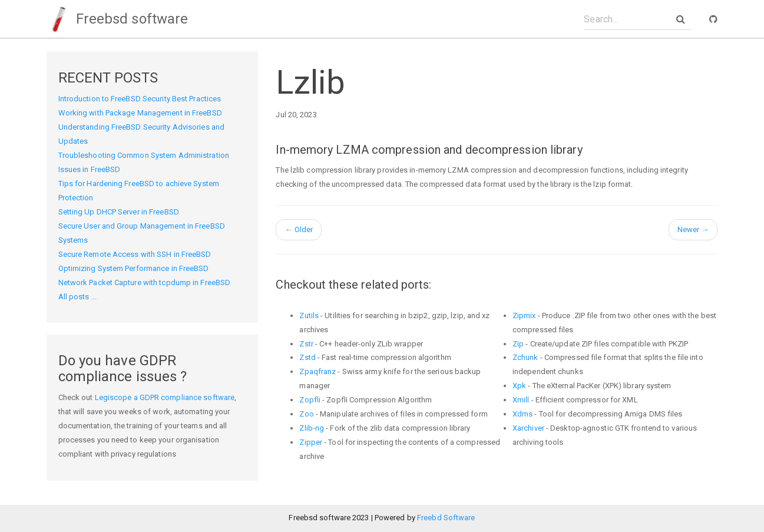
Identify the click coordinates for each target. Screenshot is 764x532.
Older (299, 229)
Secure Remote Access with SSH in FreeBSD (135, 254)
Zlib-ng (312, 428)
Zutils (309, 315)
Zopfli (310, 400)
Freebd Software (446, 518)
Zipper (311, 442)
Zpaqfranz (317, 371)
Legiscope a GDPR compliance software (165, 397)
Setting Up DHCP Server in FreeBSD (119, 212)
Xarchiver (528, 428)
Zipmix (524, 315)
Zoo (306, 414)
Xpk (519, 386)
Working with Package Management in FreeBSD (140, 113)
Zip (518, 344)
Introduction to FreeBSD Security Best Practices (140, 99)
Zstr (306, 344)
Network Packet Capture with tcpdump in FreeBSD (145, 282)
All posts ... (77, 297)
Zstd (307, 357)
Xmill (521, 400)
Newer (693, 229)
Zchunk (525, 357)
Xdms (522, 414)
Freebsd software (118, 19)
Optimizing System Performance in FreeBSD (134, 268)
